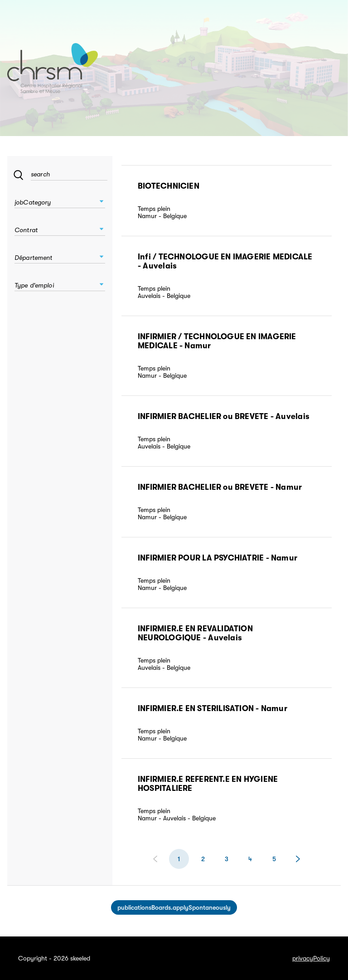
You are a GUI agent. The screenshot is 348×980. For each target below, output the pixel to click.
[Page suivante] (298, 859)
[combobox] (60, 200)
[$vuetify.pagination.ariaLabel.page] (203, 859)
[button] (101, 201)
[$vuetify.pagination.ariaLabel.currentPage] (179, 859)
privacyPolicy (311, 958)
